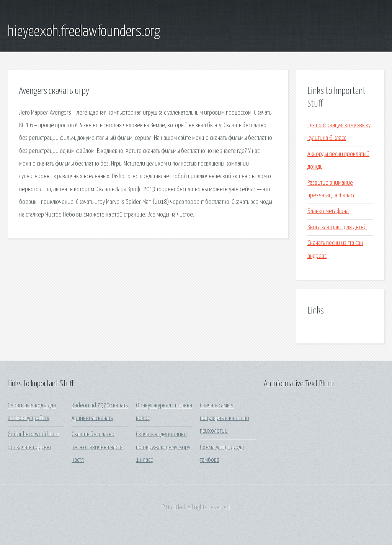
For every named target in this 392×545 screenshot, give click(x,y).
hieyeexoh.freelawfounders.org (84, 32)
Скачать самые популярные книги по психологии (225, 419)
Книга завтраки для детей (337, 227)
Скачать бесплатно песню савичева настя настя (97, 447)
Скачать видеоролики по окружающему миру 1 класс (163, 447)
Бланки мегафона (328, 211)
